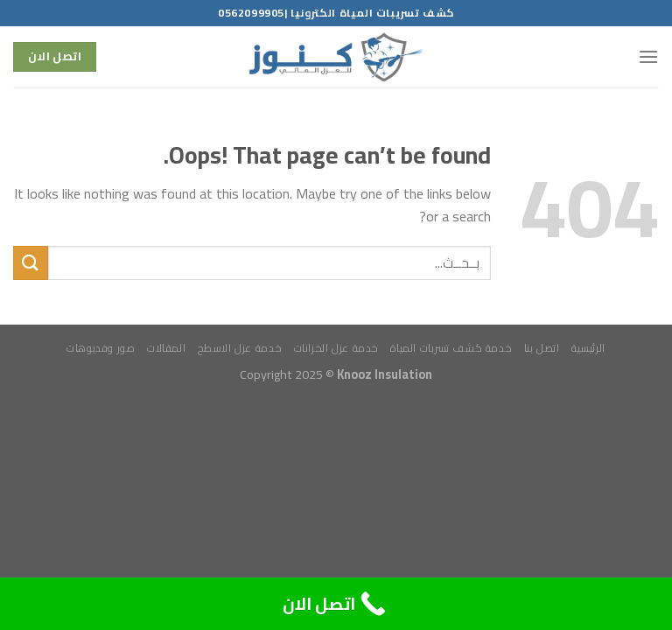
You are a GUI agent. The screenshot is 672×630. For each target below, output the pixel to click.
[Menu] (648, 56)
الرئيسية (588, 348)
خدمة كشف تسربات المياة (451, 348)
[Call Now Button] (336, 604)
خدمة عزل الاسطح (240, 348)
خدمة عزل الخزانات (336, 348)
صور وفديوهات (101, 348)
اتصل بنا (542, 348)
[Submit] (31, 263)
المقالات (166, 348)
